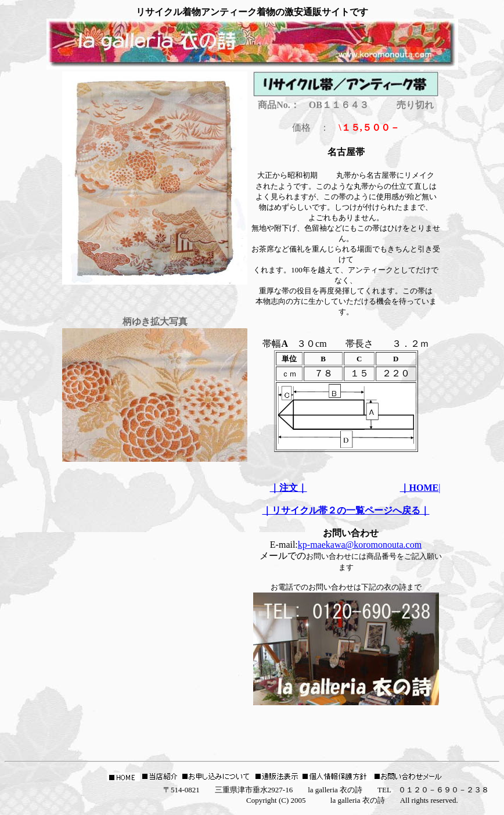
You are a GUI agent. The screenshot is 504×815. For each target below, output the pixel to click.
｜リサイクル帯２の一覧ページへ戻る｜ (346, 510)
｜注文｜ (289, 488)
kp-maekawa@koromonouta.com (360, 545)
